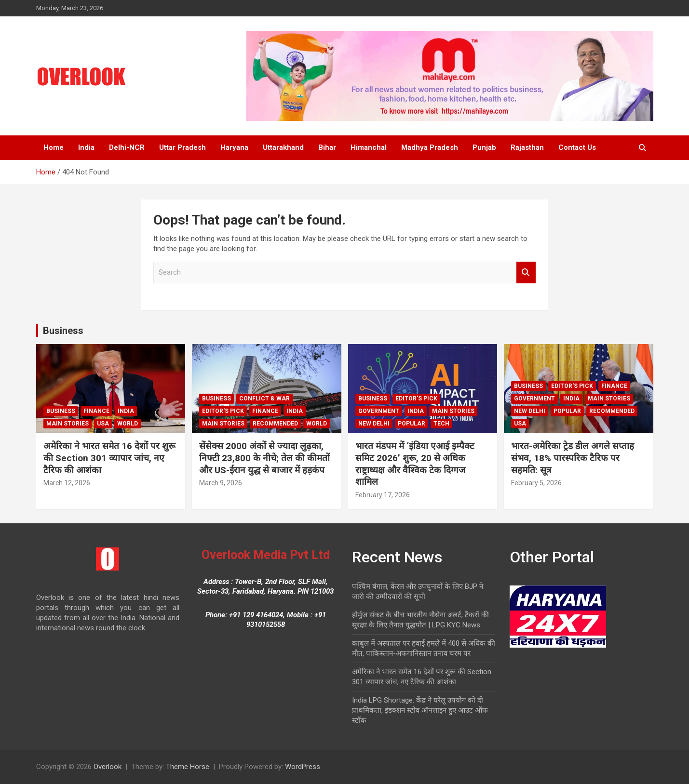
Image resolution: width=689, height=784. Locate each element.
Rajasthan (527, 147)
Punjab (484, 147)
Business (63, 331)
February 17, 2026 (383, 495)
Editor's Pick (223, 411)
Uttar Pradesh (182, 147)
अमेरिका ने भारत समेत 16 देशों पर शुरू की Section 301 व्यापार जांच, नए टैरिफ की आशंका (109, 458)
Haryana (234, 147)
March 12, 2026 (67, 483)
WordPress (303, 767)
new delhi (374, 424)
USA (103, 424)
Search (526, 272)
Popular (412, 424)
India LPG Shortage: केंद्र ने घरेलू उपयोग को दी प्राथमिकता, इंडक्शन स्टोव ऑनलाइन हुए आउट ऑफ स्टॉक (420, 710)
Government (379, 411)
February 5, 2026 (536, 483)
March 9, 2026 (221, 483)
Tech (441, 424)
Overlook (108, 767)
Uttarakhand (283, 147)
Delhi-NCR (127, 147)
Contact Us (577, 147)
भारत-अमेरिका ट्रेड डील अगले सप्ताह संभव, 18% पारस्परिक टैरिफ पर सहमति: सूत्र (573, 458)
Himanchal (369, 147)
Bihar (327, 147)
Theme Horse (188, 767)
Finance (96, 411)
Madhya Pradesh (430, 147)
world (128, 424)
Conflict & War (264, 399)
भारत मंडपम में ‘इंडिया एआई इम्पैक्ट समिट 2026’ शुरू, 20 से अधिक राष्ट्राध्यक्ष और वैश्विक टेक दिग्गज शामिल (415, 464)
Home (54, 147)
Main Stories (68, 424)
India (86, 147)
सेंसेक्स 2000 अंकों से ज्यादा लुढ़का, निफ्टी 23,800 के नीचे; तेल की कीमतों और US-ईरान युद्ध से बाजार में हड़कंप (264, 458)
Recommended (275, 424)
